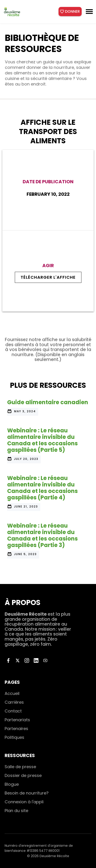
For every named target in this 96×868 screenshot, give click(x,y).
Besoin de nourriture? (27, 793)
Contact (13, 711)
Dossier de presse (23, 775)
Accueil (12, 693)
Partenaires (16, 729)
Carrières (14, 702)
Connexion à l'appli (24, 802)
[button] (89, 12)
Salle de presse (20, 767)
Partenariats (17, 720)
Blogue (12, 784)
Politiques (14, 737)
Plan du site (16, 811)
